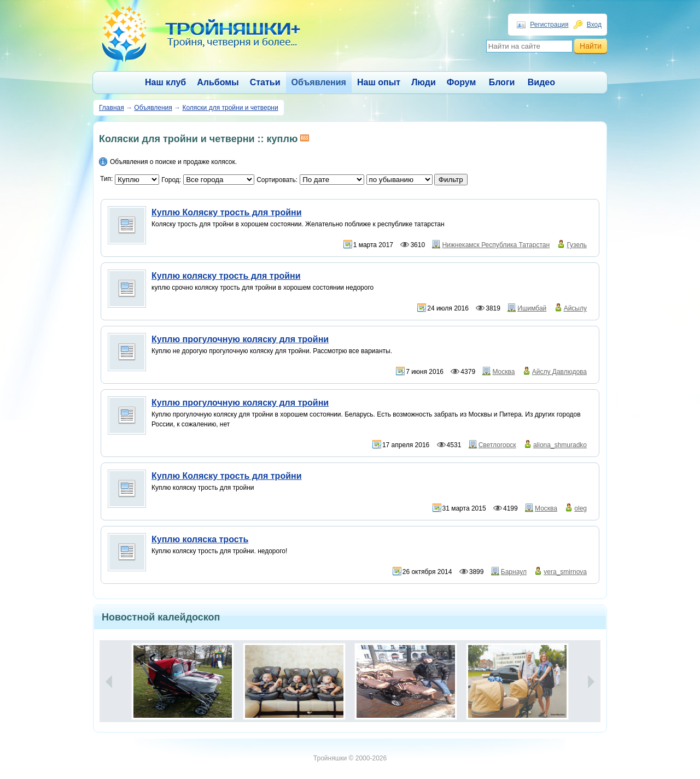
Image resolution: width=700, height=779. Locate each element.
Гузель (577, 245)
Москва (503, 372)
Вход (594, 25)
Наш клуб (165, 82)
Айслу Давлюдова (559, 372)
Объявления (319, 82)
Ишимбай (532, 308)
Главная (112, 108)
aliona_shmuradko (560, 445)
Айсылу (575, 308)
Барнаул (514, 572)
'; (399, 180)
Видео (541, 82)
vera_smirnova (565, 572)
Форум (462, 82)
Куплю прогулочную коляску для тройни (240, 339)
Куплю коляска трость (200, 539)
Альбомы (218, 82)
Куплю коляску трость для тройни (226, 276)
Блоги (502, 82)
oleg (581, 508)
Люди (424, 82)
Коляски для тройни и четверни (230, 108)
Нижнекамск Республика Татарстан (496, 245)
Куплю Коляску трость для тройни (227, 212)
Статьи (265, 82)
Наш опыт (379, 82)
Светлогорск (497, 445)
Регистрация (549, 25)
